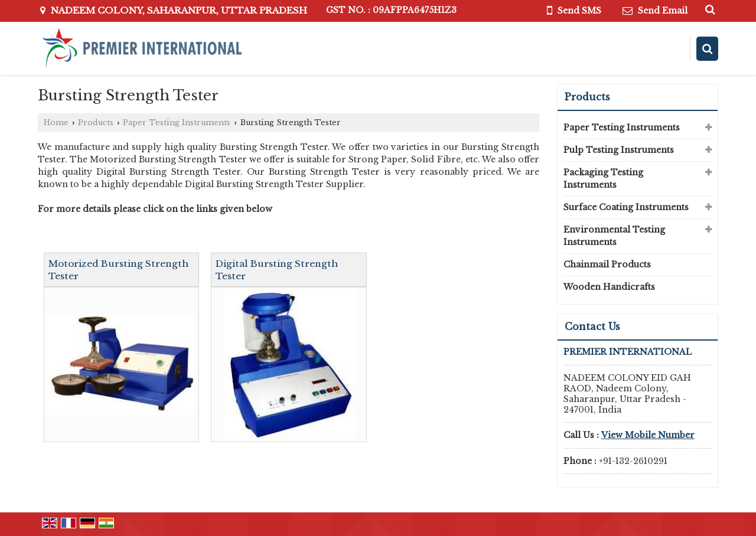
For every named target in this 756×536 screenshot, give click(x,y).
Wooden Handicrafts (609, 287)
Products (96, 122)
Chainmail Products (607, 264)
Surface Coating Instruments (626, 207)
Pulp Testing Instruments (619, 150)
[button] (648, 435)
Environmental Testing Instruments (614, 236)
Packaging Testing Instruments (603, 179)
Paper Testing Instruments (177, 122)
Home (56, 122)
